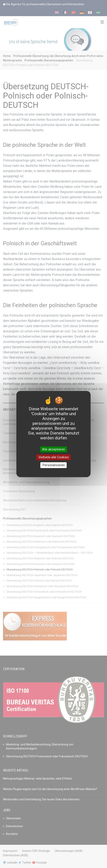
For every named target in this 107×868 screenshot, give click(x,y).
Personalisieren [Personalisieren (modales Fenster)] (54, 465)
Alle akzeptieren (53, 449)
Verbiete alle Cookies (54, 457)
